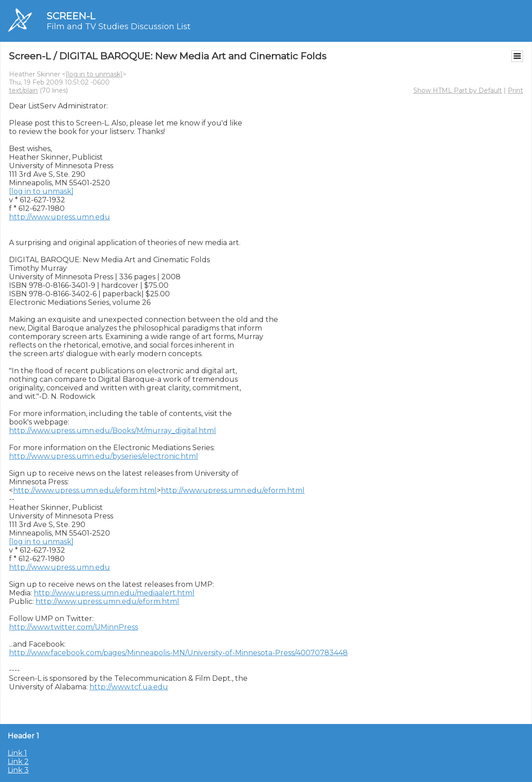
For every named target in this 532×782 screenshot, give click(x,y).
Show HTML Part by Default (458, 90)
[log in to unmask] (94, 74)
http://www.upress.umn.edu (60, 217)
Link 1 (17, 753)
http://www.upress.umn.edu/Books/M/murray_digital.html (113, 431)
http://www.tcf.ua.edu (129, 687)
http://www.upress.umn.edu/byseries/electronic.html (104, 456)
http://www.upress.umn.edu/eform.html (85, 490)
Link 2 (18, 762)
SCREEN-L (71, 16)
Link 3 (18, 770)
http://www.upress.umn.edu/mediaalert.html (114, 593)
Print (515, 90)
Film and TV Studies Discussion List (119, 27)
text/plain (23, 90)
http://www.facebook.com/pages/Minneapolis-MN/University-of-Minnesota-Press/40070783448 (178, 653)
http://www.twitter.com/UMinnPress (73, 627)
